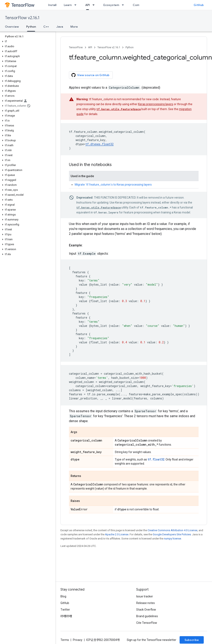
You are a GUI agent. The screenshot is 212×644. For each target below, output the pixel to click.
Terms (65, 640)
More (74, 27)
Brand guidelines (147, 616)
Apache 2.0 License (117, 534)
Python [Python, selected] (31, 27)
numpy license (172, 539)
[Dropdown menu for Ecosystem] (124, 5)
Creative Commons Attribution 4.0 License (172, 530)
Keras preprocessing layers (156, 104)
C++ (46, 27)
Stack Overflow (146, 610)
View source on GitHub (90, 75)
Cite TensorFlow (147, 623)
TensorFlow (76, 47)
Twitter (65, 610)
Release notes (146, 603)
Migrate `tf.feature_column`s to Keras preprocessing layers (113, 185)
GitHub (199, 5)
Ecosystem (111, 5)
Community (141, 5)
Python (130, 47)
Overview (12, 27)
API (90, 47)
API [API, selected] (88, 5)
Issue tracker (145, 596)
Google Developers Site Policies (172, 534)
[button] (27, 41)
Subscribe (192, 640)
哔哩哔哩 (66, 616)
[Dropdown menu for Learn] (77, 5)
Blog (63, 596)
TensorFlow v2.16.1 (22, 18)
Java (60, 27)
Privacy (78, 640)
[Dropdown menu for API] (95, 5)
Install (52, 5)
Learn (68, 5)
